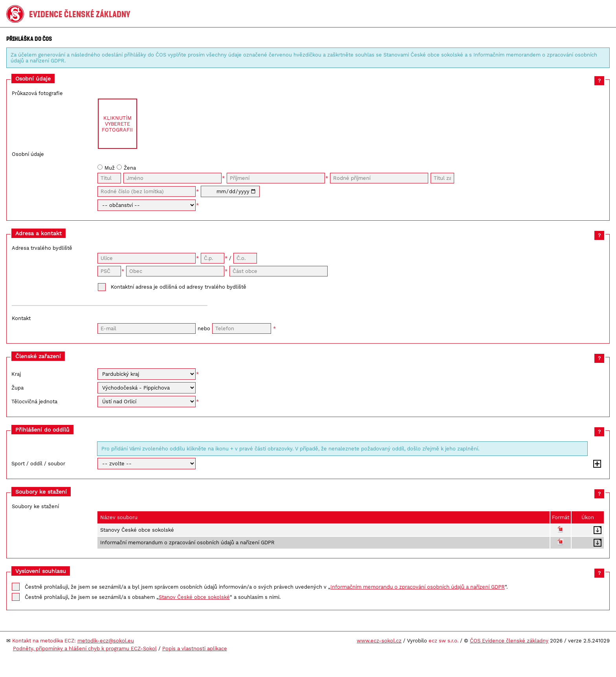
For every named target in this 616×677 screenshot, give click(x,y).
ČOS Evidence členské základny (509, 641)
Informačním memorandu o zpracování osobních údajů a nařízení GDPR (418, 587)
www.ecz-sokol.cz (379, 641)
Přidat (597, 464)
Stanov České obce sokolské (194, 597)
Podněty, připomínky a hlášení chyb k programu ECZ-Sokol (85, 649)
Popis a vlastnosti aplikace (195, 649)
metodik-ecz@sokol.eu (106, 641)
